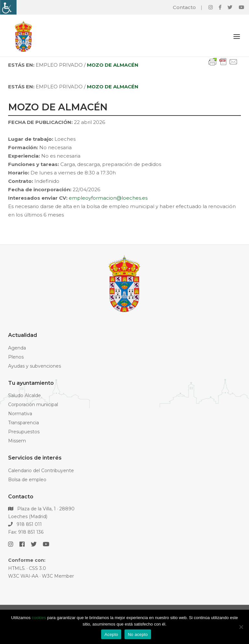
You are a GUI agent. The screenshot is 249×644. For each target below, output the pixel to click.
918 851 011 (25, 524)
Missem (17, 441)
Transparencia (24, 423)
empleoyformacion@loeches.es (108, 198)
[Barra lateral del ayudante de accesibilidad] (8, 7)
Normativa (20, 414)
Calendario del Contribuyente (41, 471)
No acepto (138, 634)
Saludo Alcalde (24, 395)
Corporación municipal (33, 405)
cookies (39, 618)
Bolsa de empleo (27, 480)
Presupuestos (24, 432)
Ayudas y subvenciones (35, 366)
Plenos (16, 357)
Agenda (17, 348)
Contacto (184, 7)
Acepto (111, 634)
